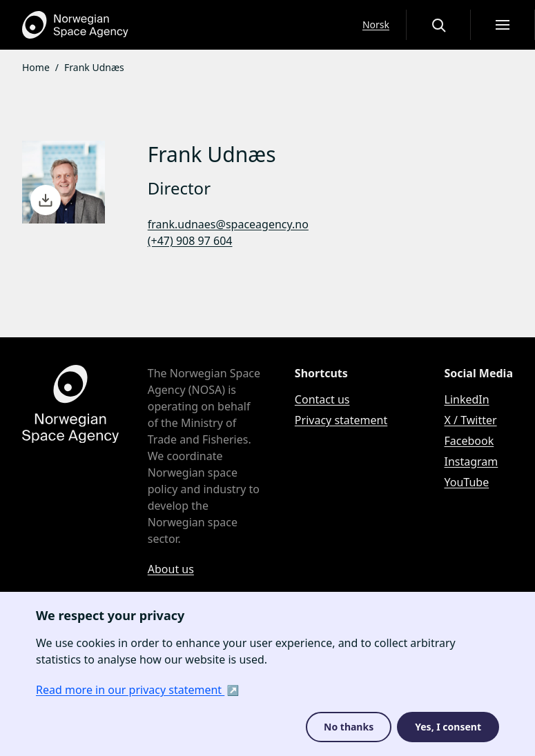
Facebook (469, 441)
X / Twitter (471, 420)
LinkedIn (467, 399)
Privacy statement (341, 420)
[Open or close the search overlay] (438, 25)
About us (171, 569)
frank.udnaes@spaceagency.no (228, 224)
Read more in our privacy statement (130, 690)
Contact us (322, 399)
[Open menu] (503, 25)
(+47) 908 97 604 (190, 241)
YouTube (467, 482)
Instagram (471, 461)
